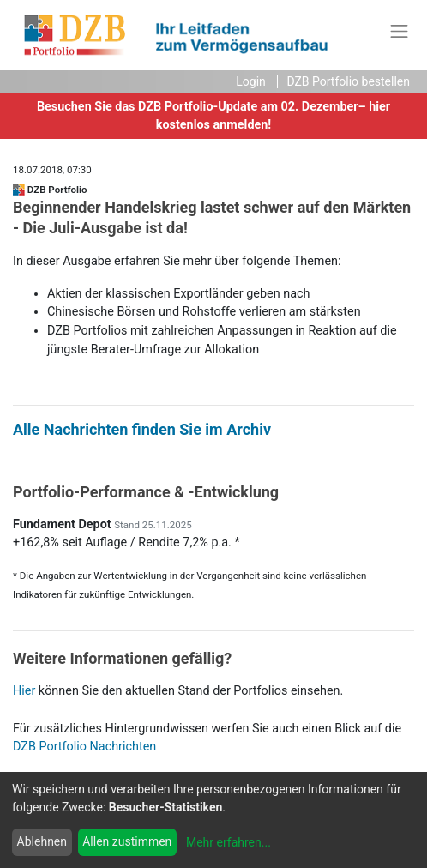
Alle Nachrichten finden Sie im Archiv (142, 429)
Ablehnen (42, 841)
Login (251, 81)
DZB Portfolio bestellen (348, 81)
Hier (24, 691)
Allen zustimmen (127, 841)
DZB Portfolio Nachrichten (84, 747)
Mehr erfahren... (229, 842)
